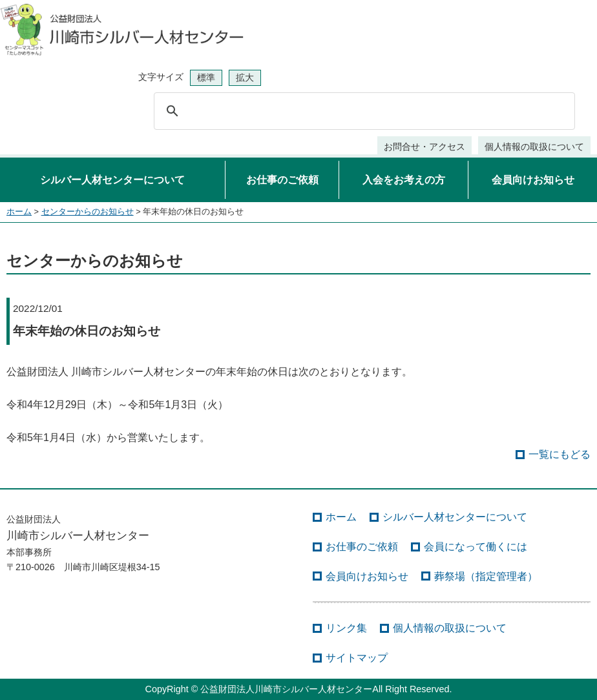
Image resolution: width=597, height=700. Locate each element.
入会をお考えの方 (404, 180)
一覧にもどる (560, 454)
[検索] (362, 111)
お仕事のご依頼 (282, 180)
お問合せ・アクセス (424, 147)
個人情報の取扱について (534, 147)
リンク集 (346, 628)
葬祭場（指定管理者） (486, 576)
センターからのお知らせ (88, 211)
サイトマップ (357, 658)
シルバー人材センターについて (112, 180)
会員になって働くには (476, 547)
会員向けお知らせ (533, 180)
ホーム (19, 211)
